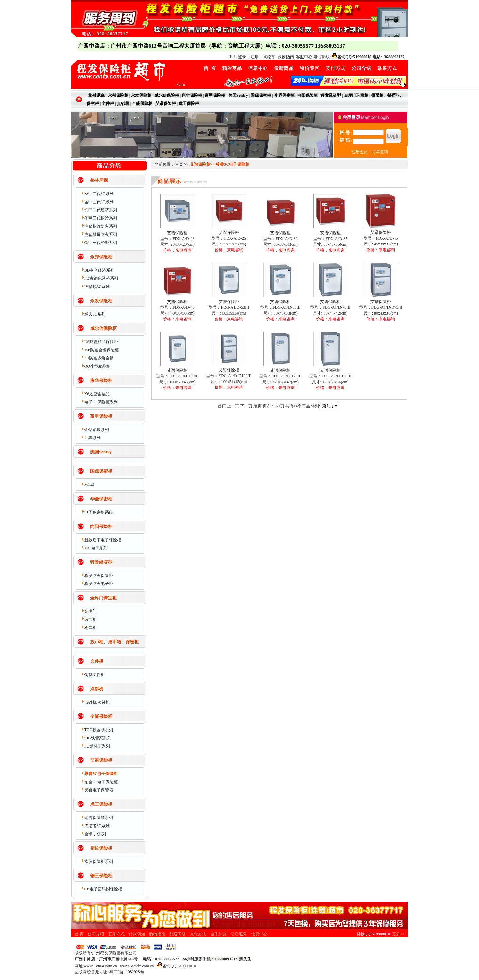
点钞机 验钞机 (97, 702)
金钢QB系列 (95, 834)
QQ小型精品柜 (97, 366)
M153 (89, 484)
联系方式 (116, 934)
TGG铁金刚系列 (99, 730)
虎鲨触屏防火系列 (101, 235)
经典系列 (93, 438)
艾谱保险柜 (101, 760)
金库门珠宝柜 (103, 598)
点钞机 (97, 689)
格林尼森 (99, 180)
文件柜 (97, 661)
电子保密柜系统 (99, 512)
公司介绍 (96, 934)
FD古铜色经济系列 (101, 278)
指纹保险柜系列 (99, 862)
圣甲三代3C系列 (99, 202)
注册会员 (360, 152)
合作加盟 (218, 934)
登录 (242, 57)
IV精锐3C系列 (97, 287)
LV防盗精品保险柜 (101, 342)
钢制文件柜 (95, 675)
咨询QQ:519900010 (354, 57)
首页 (179, 164)
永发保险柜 (101, 301)
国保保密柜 (101, 471)
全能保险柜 (101, 716)
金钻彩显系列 (97, 430)
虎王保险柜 (101, 804)
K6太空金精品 (97, 394)
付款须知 (137, 934)
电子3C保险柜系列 (101, 402)
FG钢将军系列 (97, 746)
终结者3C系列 (97, 826)
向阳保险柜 (101, 526)
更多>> (398, 934)
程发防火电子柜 (99, 584)
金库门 (90, 611)
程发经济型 (101, 562)
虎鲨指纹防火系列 (101, 226)
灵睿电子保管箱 (99, 790)
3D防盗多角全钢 (99, 358)
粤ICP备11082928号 (127, 972)
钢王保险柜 (101, 876)
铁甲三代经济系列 (101, 243)
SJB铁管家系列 (98, 738)
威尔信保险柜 (103, 328)
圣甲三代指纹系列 (101, 218)
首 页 (79, 934)
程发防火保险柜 (99, 576)
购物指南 (286, 57)
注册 (255, 57)
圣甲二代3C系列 (99, 194)
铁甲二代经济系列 (101, 210)
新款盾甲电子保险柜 (103, 540)
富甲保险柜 (101, 416)
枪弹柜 (90, 628)
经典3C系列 (95, 314)
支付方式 (198, 934)
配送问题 (178, 934)
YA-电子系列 (96, 548)
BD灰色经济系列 (100, 270)
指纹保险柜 (101, 848)
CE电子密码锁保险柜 (103, 889)
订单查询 (380, 152)
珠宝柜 (90, 620)
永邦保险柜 (101, 257)
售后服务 (239, 934)
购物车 (269, 57)
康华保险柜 (101, 380)
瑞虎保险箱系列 (99, 818)
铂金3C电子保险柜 (101, 782)
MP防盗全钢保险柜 (102, 350)
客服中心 (304, 57)
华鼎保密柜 (101, 499)
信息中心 (259, 934)
